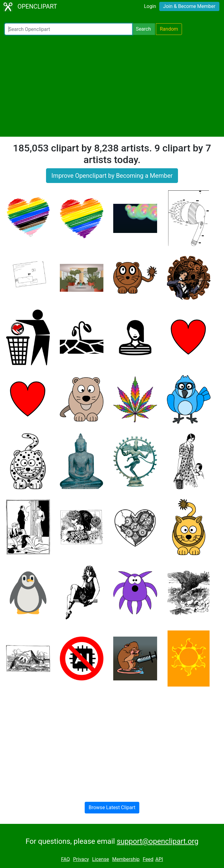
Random (169, 29)
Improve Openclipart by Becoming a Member (112, 176)
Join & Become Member (189, 6)
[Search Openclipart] (68, 29)
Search (143, 29)
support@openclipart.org (157, 841)
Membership (126, 859)
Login (150, 6)
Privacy (81, 859)
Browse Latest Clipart (112, 807)
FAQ (66, 859)
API (159, 859)
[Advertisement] (112, 86)
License (100, 859)
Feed (148, 859)
